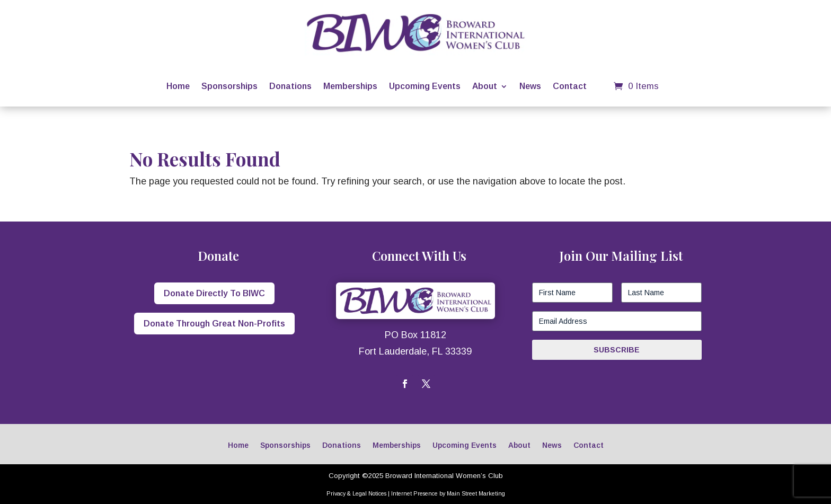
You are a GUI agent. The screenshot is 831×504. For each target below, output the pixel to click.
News (530, 86)
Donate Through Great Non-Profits (214, 324)
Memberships (350, 86)
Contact (570, 86)
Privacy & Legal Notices (356, 493)
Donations (290, 86)
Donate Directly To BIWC (214, 293)
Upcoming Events (425, 86)
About (485, 86)
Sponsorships (229, 86)
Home (178, 86)
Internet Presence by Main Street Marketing (448, 493)
